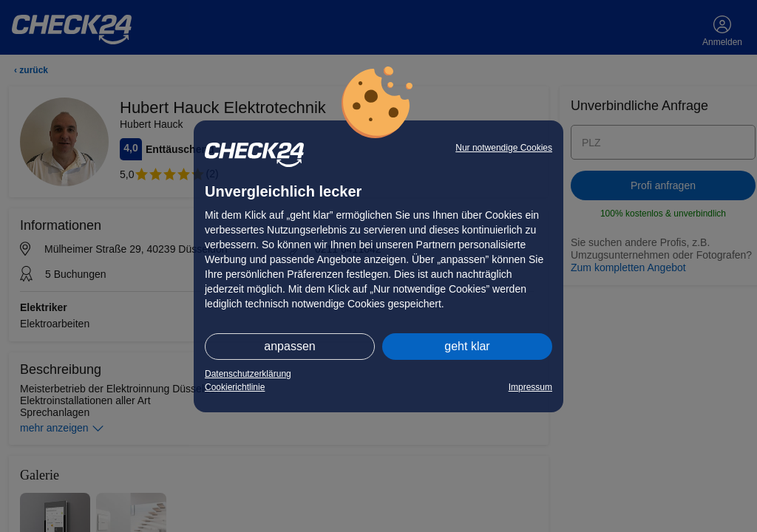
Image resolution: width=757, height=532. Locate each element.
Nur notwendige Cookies (504, 148)
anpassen (289, 346)
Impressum (530, 387)
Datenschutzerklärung (248, 374)
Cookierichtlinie (235, 387)
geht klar (467, 346)
